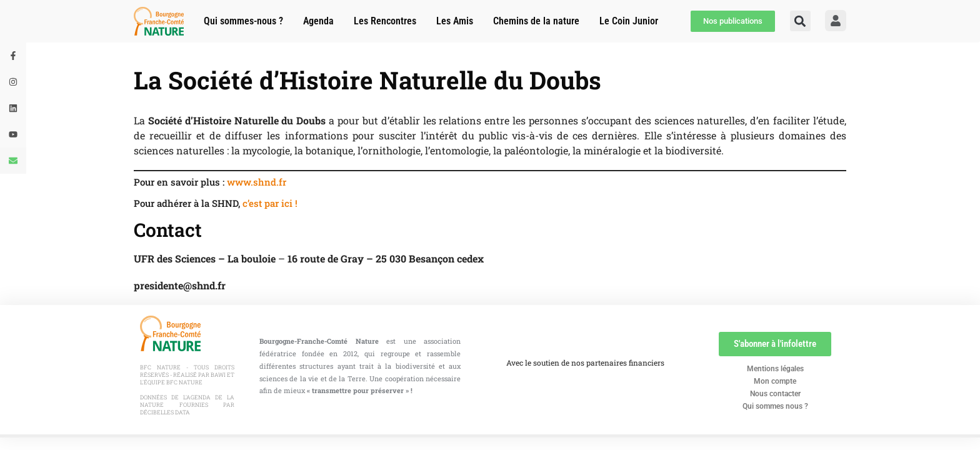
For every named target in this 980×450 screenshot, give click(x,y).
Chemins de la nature (536, 21)
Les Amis (455, 21)
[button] (800, 21)
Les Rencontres (385, 21)
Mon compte (775, 381)
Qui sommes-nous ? (243, 21)
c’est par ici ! (270, 203)
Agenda (318, 21)
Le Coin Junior (629, 21)
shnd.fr (270, 182)
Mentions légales (775, 369)
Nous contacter (775, 394)
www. (240, 182)
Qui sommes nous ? (775, 406)
